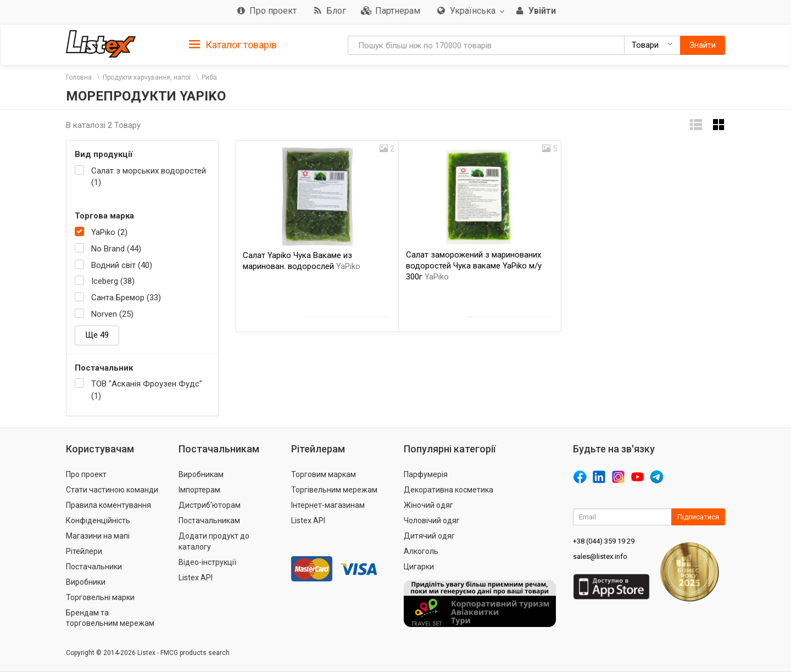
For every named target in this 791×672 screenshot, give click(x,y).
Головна (79, 77)
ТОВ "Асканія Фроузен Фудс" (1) (147, 390)
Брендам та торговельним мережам (110, 618)
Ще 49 (97, 335)
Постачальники (94, 567)
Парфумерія (426, 474)
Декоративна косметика (449, 490)
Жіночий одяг (428, 505)
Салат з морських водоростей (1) (149, 177)
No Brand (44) (116, 249)
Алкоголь (421, 551)
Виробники (86, 582)
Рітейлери (84, 551)
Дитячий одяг (429, 536)
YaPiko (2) (109, 232)
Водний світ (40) (122, 265)
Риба (209, 77)
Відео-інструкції (207, 562)
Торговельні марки (100, 597)
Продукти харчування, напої (147, 77)
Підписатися (698, 517)
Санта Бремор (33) (126, 298)
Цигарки (419, 567)
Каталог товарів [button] (233, 45)
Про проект (86, 474)
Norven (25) (112, 314)
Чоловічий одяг (432, 520)
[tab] (233, 44)
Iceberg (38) (113, 281)
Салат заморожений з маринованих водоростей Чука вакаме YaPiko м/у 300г (474, 266)
